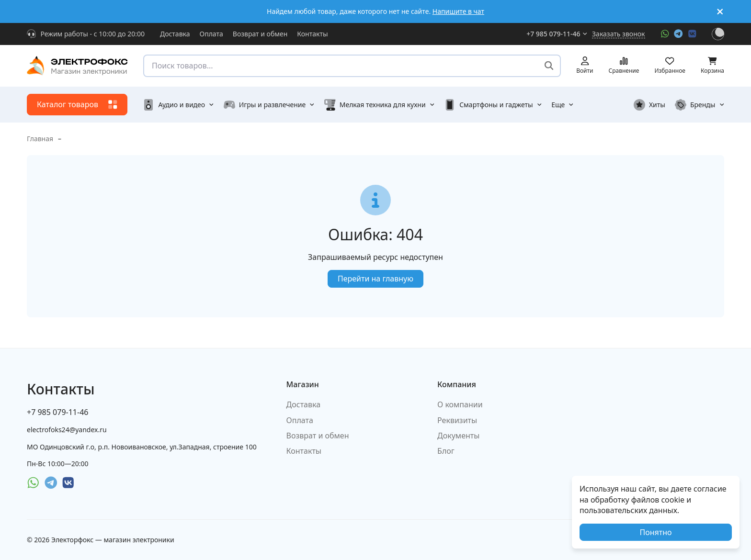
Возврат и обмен (260, 34)
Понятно (655, 532)
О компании (460, 404)
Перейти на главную (375, 279)
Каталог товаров (77, 104)
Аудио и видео (178, 105)
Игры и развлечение (269, 105)
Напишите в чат (458, 11)
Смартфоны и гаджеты (493, 105)
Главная (40, 139)
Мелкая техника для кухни (379, 105)
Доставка (175, 34)
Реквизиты (457, 420)
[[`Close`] (720, 12)
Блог (446, 451)
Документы (458, 436)
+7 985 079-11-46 (557, 34)
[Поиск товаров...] (549, 66)
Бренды (700, 105)
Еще (563, 105)
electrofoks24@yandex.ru (67, 430)
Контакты (312, 34)
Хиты (649, 105)
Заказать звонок (618, 34)
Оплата (211, 34)
